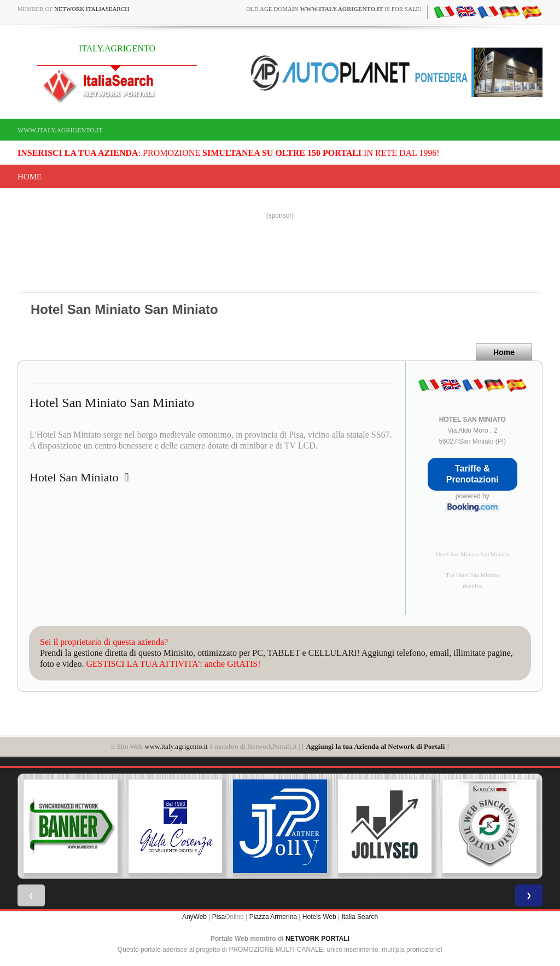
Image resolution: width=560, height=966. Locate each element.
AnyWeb (194, 917)
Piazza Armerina (273, 917)
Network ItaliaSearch (92, 9)
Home (30, 177)
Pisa (218, 917)
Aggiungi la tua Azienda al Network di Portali (375, 746)
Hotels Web (319, 917)
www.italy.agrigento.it (60, 130)
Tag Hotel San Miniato (472, 575)
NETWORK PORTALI (317, 939)
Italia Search (360, 917)
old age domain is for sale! (334, 9)
